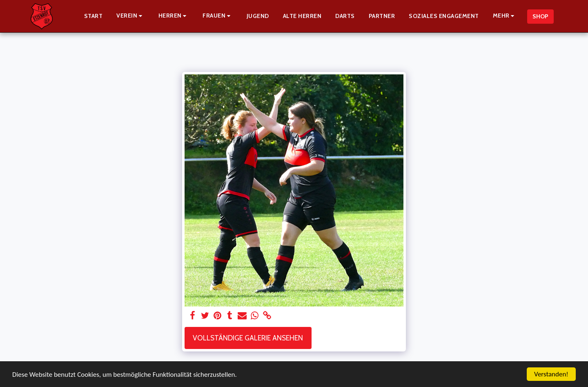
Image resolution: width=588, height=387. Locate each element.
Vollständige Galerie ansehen (248, 338)
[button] (130, 16)
